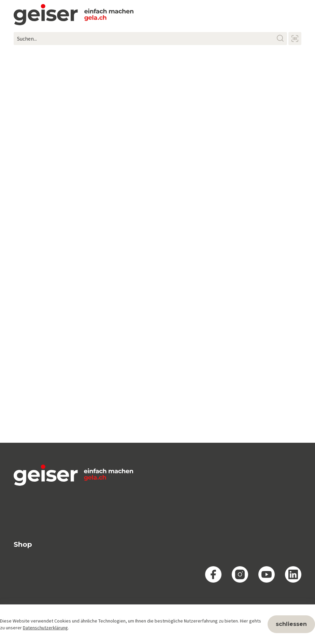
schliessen (291, 624)
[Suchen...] (150, 39)
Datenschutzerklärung (45, 628)
